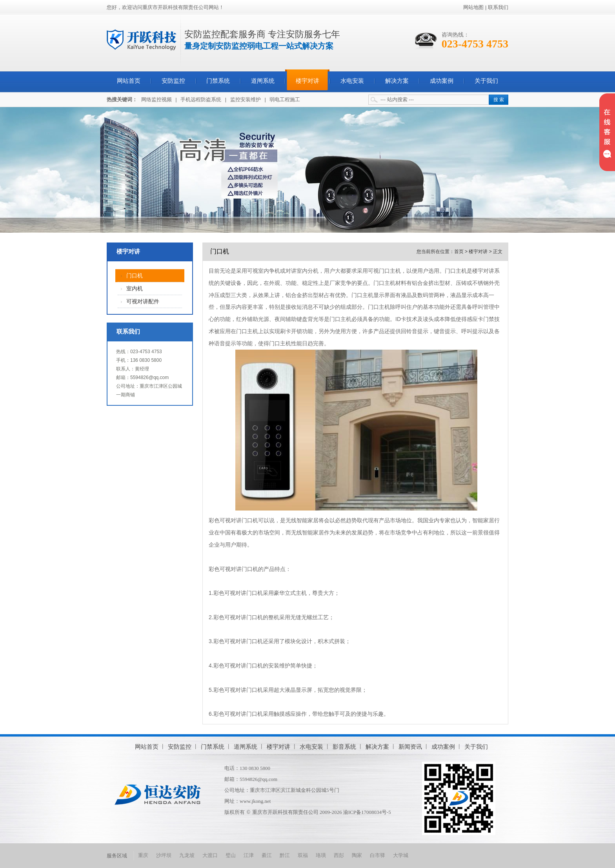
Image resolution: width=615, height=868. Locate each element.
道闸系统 (263, 81)
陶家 (357, 855)
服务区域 (117, 856)
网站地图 (473, 7)
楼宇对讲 (307, 81)
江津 (249, 855)
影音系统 (344, 747)
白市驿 (378, 855)
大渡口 (210, 855)
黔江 (285, 855)
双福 (303, 855)
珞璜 (321, 855)
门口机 (135, 276)
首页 (459, 252)
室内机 (135, 289)
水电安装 (352, 81)
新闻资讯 (410, 747)
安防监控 (173, 81)
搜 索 (499, 100)
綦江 (267, 855)
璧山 (231, 855)
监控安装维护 (246, 99)
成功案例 (442, 81)
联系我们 (498, 7)
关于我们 (486, 81)
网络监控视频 (156, 99)
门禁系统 (218, 81)
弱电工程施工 (285, 99)
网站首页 (129, 81)
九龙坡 (187, 855)
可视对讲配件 (143, 302)
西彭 (339, 855)
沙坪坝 (164, 855)
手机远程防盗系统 (201, 99)
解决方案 (397, 81)
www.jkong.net (255, 801)
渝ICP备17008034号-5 (367, 812)
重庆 (143, 855)
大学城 (401, 855)
